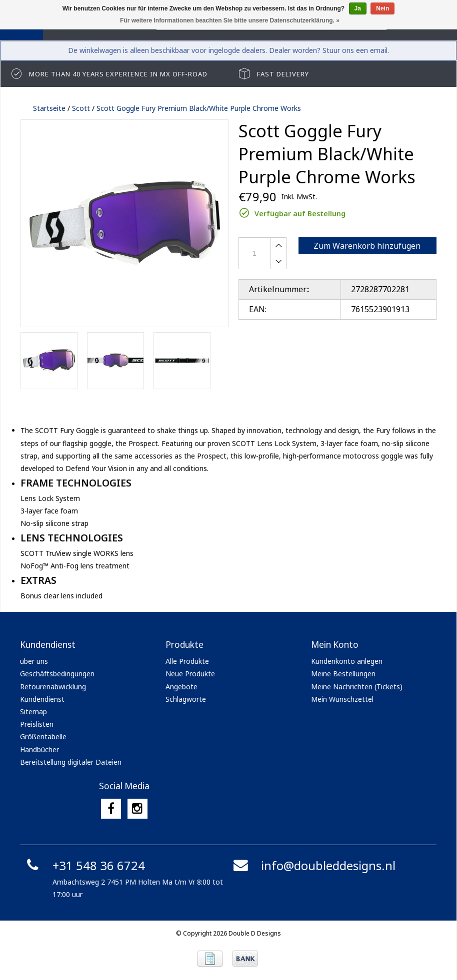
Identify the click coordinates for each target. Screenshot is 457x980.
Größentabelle (43, 736)
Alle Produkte (187, 661)
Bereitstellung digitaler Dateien (71, 762)
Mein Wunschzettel (342, 699)
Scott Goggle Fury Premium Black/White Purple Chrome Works (199, 108)
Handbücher (39, 749)
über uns (34, 661)
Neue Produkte (190, 674)
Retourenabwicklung (53, 687)
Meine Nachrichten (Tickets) (357, 687)
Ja (358, 8)
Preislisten (37, 724)
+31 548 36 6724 (84, 865)
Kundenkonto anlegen (347, 661)
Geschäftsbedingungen (57, 674)
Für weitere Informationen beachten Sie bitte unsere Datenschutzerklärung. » (230, 20)
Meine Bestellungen (343, 674)
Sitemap (33, 712)
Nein (382, 8)
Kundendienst (42, 699)
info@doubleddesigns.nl (313, 865)
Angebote (181, 687)
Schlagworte (186, 699)
